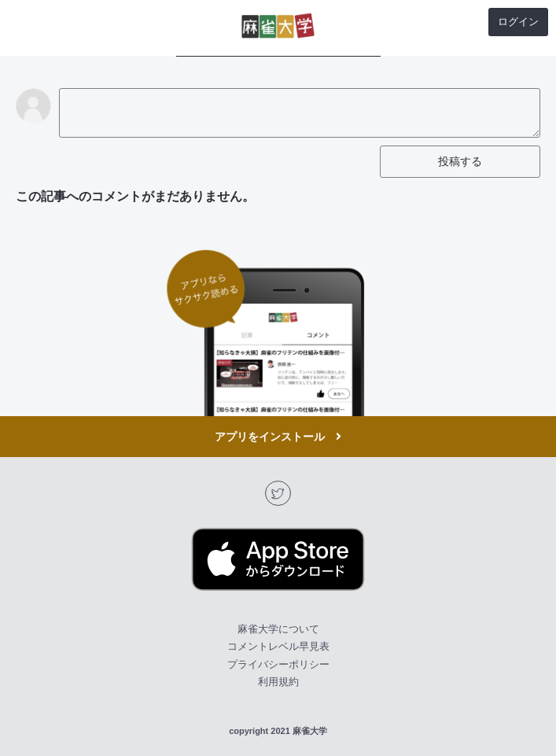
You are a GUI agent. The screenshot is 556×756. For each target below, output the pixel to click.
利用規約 (278, 682)
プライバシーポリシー (278, 664)
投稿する (460, 161)
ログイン (518, 22)
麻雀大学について (278, 629)
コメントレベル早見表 (278, 646)
